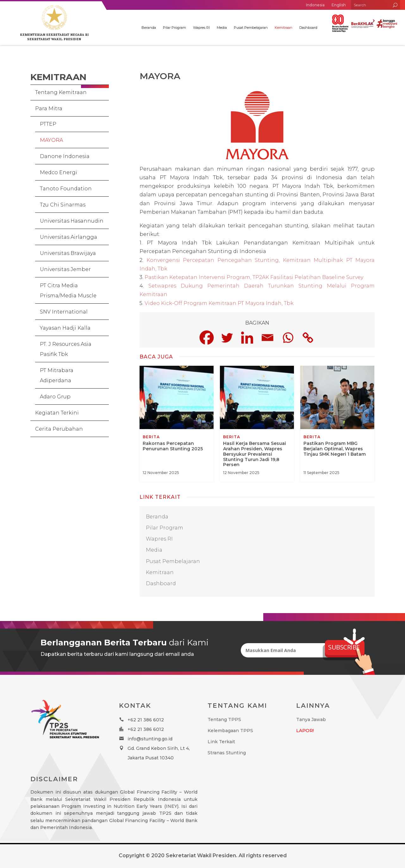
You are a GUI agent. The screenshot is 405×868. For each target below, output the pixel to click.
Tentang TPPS (224, 719)
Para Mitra (49, 108)
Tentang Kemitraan (61, 92)
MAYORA (51, 140)
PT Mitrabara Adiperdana (57, 375)
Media (222, 28)
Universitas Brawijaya (68, 253)
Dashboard (308, 28)
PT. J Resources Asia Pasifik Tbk (66, 349)
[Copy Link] (308, 338)
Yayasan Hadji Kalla (65, 328)
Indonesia (315, 5)
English (339, 5)
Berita (151, 437)
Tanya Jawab (311, 719)
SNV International (64, 312)
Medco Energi (59, 172)
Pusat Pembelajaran (251, 28)
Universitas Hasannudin (72, 221)
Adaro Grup (55, 397)
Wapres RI (201, 28)
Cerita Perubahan (59, 429)
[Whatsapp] (288, 338)
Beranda (149, 28)
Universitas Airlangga (69, 237)
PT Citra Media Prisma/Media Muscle (68, 291)
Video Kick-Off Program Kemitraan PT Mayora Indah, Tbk (219, 303)
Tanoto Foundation (66, 189)
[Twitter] (227, 338)
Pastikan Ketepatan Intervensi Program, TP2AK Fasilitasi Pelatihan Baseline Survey (254, 277)
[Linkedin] (247, 338)
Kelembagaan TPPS (230, 731)
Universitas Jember (65, 269)
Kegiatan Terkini (57, 413)
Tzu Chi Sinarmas (63, 205)
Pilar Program (174, 28)
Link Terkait (221, 742)
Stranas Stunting (227, 753)
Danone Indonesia (65, 156)
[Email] (267, 338)
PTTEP (48, 124)
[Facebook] (207, 338)
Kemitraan (283, 28)
